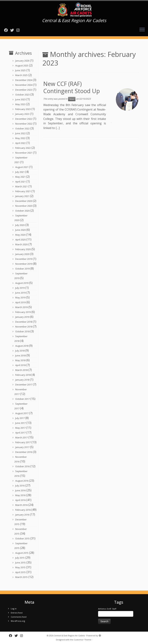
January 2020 (22, 254)
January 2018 (22, 380)
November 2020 (24, 206)
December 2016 (24, 452)
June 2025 (20, 70)
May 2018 (20, 360)
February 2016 (23, 510)
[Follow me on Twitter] (13, 30)
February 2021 (23, 191)
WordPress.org (18, 621)
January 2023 (22, 114)
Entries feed (17, 613)
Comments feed (19, 617)
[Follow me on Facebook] (7, 30)
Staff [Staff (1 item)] (114, 609)
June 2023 (20, 99)
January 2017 (22, 447)
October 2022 (22, 128)
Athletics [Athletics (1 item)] (102, 609)
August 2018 (22, 346)
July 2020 (20, 225)
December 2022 (24, 119)
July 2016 (20, 486)
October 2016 (22, 466)
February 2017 (23, 442)
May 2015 (20, 567)
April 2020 (20, 240)
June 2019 (20, 293)
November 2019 (24, 264)
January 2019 (22, 317)
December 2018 (24, 322)
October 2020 (22, 211)
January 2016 (22, 515)
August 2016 (22, 481)
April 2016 (20, 500)
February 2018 (23, 375)
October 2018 (22, 331)
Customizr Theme (83, 640)
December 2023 (24, 90)
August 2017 (22, 413)
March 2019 (21, 307)
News (72, 99)
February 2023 (23, 109)
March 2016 (21, 505)
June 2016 (20, 490)
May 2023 (20, 104)
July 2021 (20, 172)
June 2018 (20, 355)
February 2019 (23, 312)
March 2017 (21, 437)
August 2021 (22, 167)
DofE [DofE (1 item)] (109, 609)
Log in (14, 609)
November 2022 (24, 124)
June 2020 (20, 230)
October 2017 (22, 399)
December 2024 (24, 80)
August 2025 (22, 65)
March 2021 (21, 186)
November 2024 (24, 85)
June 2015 (20, 563)
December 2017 (24, 385)
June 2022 (20, 133)
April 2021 (20, 182)
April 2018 (20, 365)
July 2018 (20, 351)
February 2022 (23, 148)
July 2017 (20, 418)
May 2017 (20, 428)
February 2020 (23, 249)
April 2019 (20, 302)
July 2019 (20, 288)
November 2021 (24, 153)
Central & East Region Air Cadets (69, 635)
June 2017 (20, 423)
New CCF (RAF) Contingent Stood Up (72, 87)
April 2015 (20, 572)
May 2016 (20, 495)
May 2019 (20, 298)
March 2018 (21, 370)
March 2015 (21, 577)
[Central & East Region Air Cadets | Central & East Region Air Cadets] (74, 10)
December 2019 (24, 259)
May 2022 (20, 138)
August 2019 (22, 283)
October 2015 (22, 538)
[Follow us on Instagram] (19, 30)
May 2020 (20, 235)
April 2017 (20, 433)
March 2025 (21, 75)
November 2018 (24, 327)
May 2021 (20, 177)
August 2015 (22, 553)
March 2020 (21, 244)
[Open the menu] (142, 30)
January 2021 (22, 196)
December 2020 (24, 201)
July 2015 (20, 558)
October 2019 (22, 269)
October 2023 (22, 95)
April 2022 (20, 143)
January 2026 (22, 61)
